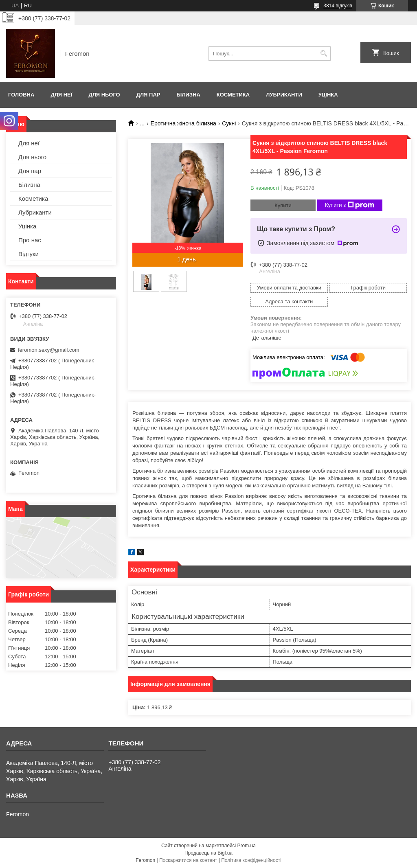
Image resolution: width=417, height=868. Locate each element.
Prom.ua (247, 846)
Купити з (350, 205)
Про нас (30, 240)
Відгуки (29, 254)
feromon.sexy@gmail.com (48, 350)
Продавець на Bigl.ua (208, 853)
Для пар (148, 95)
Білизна (188, 95)
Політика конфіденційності (251, 860)
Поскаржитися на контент (188, 860)
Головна (21, 95)
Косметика (233, 95)
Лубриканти (284, 95)
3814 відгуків (338, 6)
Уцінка (328, 95)
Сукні (229, 123)
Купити (283, 205)
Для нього (104, 95)
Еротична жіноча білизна (183, 123)
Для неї (61, 95)
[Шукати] (324, 54)
